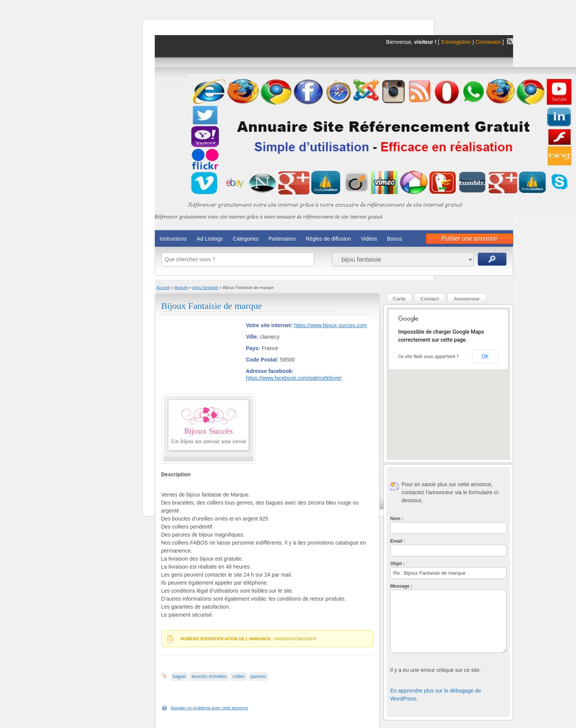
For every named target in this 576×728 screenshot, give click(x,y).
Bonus (395, 239)
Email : (398, 541)
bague (179, 677)
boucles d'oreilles (209, 677)
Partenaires (282, 239)
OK (485, 357)
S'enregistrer (456, 42)
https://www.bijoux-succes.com (330, 325)
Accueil (163, 288)
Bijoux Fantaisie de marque (212, 306)
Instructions (173, 239)
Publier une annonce (469, 239)
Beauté (181, 288)
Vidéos (369, 239)
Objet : (398, 564)
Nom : (397, 519)
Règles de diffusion (328, 239)
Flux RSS (510, 41)
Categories (246, 239)
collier (238, 677)
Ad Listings (210, 239)
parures (259, 677)
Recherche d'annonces (492, 259)
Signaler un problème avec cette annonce (209, 708)
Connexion (489, 42)
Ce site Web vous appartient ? (429, 357)
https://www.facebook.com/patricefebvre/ (294, 378)
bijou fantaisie (205, 288)
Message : (401, 586)
